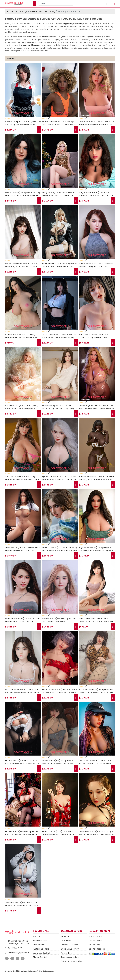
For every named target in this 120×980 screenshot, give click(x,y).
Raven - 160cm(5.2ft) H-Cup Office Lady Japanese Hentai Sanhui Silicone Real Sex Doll (22, 762)
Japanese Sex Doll (41, 953)
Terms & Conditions (70, 957)
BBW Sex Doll (39, 945)
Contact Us (66, 941)
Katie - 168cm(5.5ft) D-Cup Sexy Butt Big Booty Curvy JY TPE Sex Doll (96, 265)
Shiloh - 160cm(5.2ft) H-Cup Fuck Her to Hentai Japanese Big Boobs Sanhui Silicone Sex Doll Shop (96, 691)
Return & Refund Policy (71, 961)
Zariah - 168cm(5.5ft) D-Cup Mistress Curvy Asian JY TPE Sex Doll (59, 620)
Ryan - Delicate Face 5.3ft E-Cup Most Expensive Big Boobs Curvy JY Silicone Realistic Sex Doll (60, 478)
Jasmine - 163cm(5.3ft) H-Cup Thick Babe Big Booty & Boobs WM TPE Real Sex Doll (22, 904)
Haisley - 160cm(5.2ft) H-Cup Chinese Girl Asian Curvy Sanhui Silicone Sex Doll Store (60, 691)
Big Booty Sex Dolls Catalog (42, 11)
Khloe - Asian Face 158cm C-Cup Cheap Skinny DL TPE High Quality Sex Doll (96, 620)
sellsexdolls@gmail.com (19, 953)
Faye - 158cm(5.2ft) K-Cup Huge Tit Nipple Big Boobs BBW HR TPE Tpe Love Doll (97, 549)
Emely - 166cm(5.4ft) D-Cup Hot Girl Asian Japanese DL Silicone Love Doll (22, 833)
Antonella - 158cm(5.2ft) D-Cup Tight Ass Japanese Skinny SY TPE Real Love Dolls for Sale (96, 833)
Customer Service (72, 931)
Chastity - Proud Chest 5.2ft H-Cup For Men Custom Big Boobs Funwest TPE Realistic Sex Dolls (97, 123)
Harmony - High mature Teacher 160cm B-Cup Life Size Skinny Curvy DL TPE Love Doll (59, 407)
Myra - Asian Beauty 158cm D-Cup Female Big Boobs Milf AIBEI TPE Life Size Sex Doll (21, 265)
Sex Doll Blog (95, 945)
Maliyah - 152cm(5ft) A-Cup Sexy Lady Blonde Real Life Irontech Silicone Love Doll (60, 549)
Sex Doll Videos (96, 941)
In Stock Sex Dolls (41, 949)
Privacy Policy (67, 953)
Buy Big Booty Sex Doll (51, 37)
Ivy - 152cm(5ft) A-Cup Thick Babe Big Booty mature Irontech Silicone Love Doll (23, 194)
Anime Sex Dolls (40, 941)
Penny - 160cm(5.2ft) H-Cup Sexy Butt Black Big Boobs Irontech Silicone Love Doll (96, 478)
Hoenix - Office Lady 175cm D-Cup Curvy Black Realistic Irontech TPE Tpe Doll (60, 123)
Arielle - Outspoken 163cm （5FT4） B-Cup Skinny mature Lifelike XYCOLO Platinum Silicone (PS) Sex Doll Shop (23, 123)
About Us (65, 937)
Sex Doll (37, 937)
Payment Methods (69, 945)
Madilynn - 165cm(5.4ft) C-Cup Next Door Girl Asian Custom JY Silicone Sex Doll (23, 691)
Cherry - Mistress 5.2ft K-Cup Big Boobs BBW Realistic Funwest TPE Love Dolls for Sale (23, 478)
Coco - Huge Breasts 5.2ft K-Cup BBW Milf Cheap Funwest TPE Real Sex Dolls (96, 407)
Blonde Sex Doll (40, 957)
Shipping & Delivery (70, 949)
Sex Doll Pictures (96, 937)
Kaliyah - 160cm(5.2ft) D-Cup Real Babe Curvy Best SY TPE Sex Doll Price (96, 194)
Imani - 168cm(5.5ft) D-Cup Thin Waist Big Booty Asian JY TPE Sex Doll (23, 620)
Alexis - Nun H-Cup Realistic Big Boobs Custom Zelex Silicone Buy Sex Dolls (59, 265)
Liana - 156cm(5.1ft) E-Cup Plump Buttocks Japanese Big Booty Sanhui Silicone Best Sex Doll (59, 762)
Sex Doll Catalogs (19, 11)
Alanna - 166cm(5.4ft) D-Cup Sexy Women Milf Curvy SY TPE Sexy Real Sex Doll (95, 762)
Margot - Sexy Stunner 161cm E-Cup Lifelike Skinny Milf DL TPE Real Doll (59, 194)
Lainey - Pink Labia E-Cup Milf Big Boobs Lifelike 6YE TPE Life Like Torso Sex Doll (22, 336)
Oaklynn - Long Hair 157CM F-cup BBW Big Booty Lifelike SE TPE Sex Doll (23, 549)
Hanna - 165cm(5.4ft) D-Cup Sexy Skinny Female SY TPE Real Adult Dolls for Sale (59, 833)
